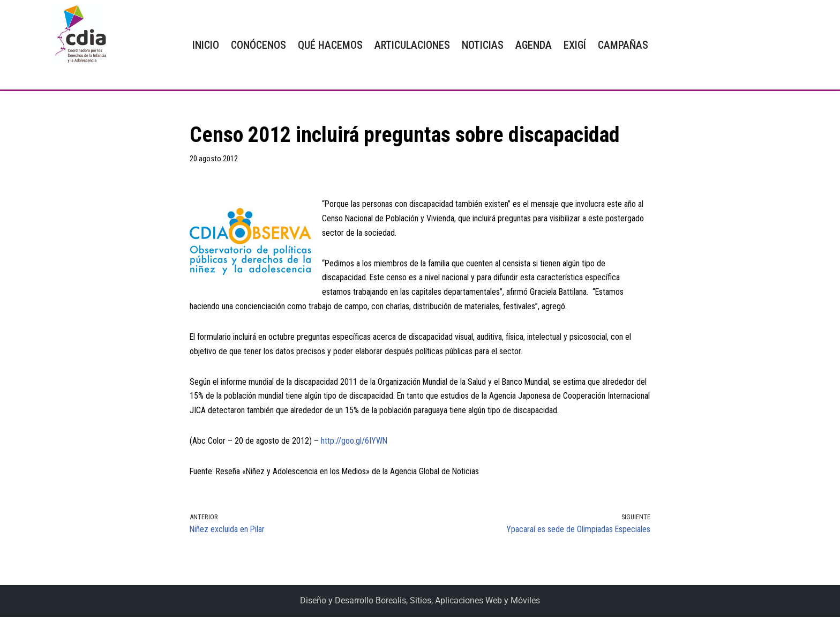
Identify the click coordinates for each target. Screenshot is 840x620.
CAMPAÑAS (623, 45)
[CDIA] (78, 35)
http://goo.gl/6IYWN (354, 444)
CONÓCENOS (258, 45)
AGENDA (534, 45)
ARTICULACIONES (412, 45)
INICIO (206, 45)
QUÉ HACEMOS (330, 45)
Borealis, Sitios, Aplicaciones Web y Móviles (458, 604)
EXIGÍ (575, 45)
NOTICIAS (483, 45)
